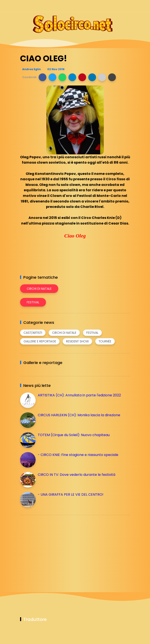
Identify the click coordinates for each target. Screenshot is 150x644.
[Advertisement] (52, 549)
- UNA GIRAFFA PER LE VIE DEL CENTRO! (71, 494)
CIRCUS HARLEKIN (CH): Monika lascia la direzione (79, 415)
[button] (43, 77)
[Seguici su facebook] (97, 6)
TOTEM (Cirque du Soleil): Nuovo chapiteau (74, 435)
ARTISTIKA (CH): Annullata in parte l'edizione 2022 (79, 395)
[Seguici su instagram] (105, 6)
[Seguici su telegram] (112, 6)
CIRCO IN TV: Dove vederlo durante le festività (77, 475)
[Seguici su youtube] (127, 6)
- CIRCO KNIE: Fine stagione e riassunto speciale (78, 455)
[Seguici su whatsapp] (120, 6)
